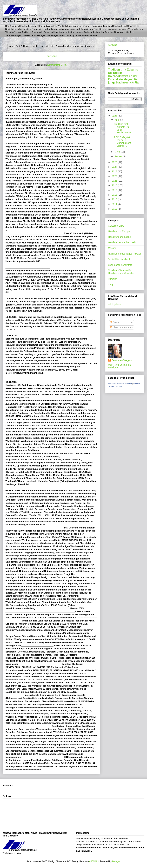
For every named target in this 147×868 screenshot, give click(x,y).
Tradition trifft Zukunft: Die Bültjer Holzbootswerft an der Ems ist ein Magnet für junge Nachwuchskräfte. (124, 76)
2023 (115, 171)
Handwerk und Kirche (119, 237)
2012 (115, 209)
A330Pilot (94, 861)
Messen (112, 248)
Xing (110, 285)
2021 (115, 181)
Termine (113, 45)
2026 (115, 116)
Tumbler (112, 279)
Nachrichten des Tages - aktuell (125, 254)
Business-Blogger (122, 360)
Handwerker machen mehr (122, 242)
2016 (115, 199)
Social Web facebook (119, 259)
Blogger (116, 861)
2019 (115, 190)
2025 (115, 162)
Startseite (51, 56)
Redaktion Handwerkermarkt (120, 383)
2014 (115, 204)
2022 (115, 176)
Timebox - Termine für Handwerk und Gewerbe (121, 272)
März (118, 152)
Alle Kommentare (121, 327)
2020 (115, 185)
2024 (115, 167)
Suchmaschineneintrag (120, 265)
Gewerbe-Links (116, 226)
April (117, 120)
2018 (115, 195)
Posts (114, 322)
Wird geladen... (116, 304)
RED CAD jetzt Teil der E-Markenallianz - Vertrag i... (123, 142)
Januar (119, 156)
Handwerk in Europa (119, 231)
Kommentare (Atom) (57, 65)
